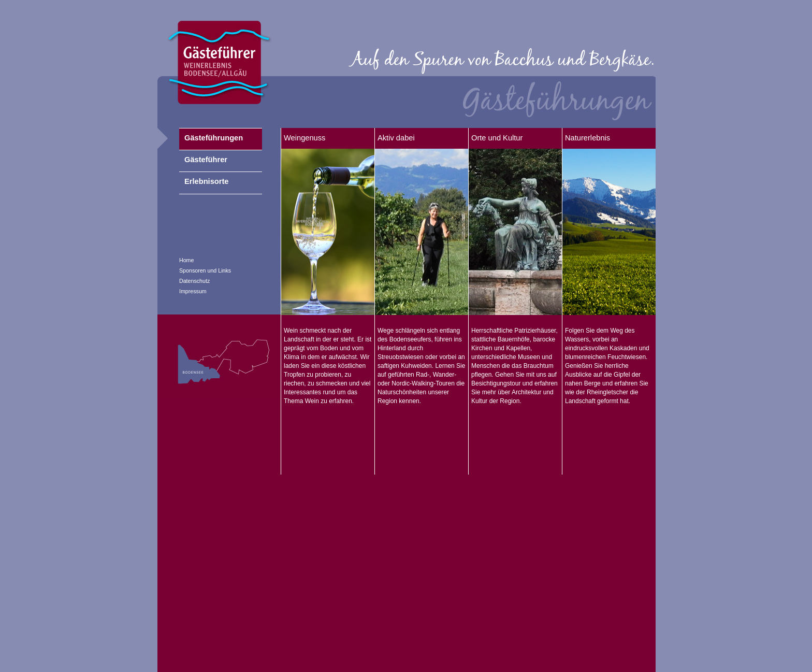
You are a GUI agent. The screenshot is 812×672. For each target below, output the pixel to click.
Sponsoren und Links (205, 270)
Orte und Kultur (497, 138)
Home (186, 260)
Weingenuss (304, 138)
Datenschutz (194, 281)
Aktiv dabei (396, 138)
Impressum (193, 291)
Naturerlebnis (588, 138)
